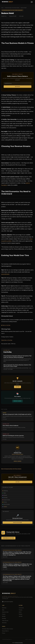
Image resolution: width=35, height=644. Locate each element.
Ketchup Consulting (19, 643)
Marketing (5, 491)
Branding (5, 498)
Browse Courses (17, 401)
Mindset (5, 495)
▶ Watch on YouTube (6, 325)
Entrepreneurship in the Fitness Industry (12, 8)
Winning (9, 593)
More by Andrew (18, 461)
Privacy (4, 633)
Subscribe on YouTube (7, 340)
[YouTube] (17, 602)
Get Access (17, 87)
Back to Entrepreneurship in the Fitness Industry (11, 469)
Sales (4, 493)
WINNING (7, 2)
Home (2, 8)
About (8, 629)
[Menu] (32, 2)
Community (21, 608)
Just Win (21, 616)
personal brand (5, 274)
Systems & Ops (6, 500)
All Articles (4, 623)
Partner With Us (5, 631)
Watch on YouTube (17, 523)
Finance (5, 502)
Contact (11, 629)
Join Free (17, 387)
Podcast (21, 614)
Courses (21, 610)
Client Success (6, 504)
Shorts (20, 612)
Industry (5, 507)
